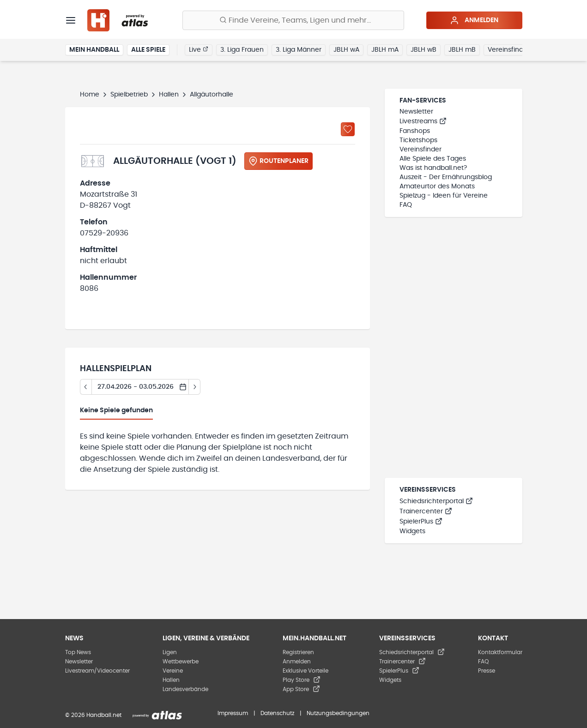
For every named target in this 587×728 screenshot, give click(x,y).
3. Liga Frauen (242, 50)
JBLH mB (462, 50)
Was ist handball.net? (433, 168)
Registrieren (298, 652)
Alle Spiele (148, 50)
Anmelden (474, 20)
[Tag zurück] (86, 387)
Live (199, 49)
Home (90, 95)
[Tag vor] (195, 387)
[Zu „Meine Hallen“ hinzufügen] (348, 129)
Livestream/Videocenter (97, 671)
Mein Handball (94, 50)
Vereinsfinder (509, 50)
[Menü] (71, 20)
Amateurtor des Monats (437, 187)
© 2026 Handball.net (93, 715)
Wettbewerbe (181, 662)
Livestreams (423, 121)
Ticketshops (418, 140)
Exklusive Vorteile (306, 671)
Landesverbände (185, 689)
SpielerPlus (421, 522)
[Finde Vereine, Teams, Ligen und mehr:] (293, 20)
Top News (78, 652)
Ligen (170, 652)
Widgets (412, 531)
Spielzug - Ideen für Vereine (444, 196)
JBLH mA (385, 50)
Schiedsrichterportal (436, 501)
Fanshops (415, 131)
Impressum (233, 713)
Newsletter (416, 112)
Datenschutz (277, 713)
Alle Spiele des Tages (433, 159)
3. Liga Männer (299, 50)
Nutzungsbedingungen (338, 713)
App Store (301, 689)
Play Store (302, 680)
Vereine (173, 671)
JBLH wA (346, 50)
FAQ (406, 205)
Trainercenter (426, 511)
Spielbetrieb (129, 95)
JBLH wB (424, 50)
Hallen (169, 95)
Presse (487, 671)
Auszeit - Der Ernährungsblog (446, 177)
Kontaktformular (500, 652)
